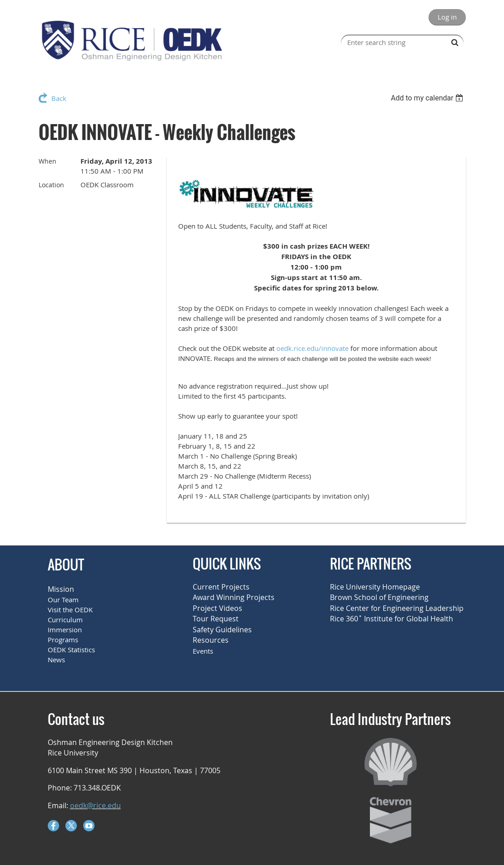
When (47, 161)
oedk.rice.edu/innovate (312, 348)
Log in (447, 17)
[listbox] (428, 98)
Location (51, 185)
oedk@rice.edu (95, 805)
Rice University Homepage (375, 587)
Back (59, 98)
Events (203, 651)
